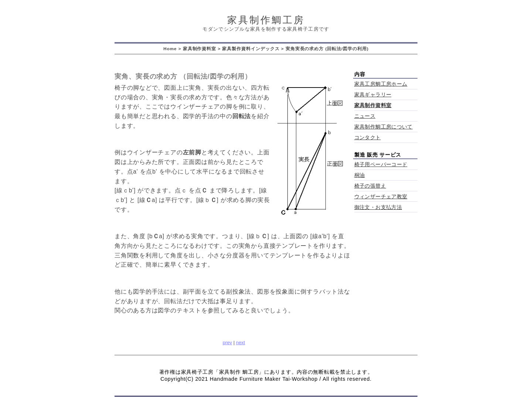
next (241, 343)
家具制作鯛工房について (383, 127)
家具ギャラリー (373, 95)
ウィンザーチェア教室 (381, 197)
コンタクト (368, 138)
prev (227, 343)
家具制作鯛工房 (266, 20)
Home (170, 49)
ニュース (365, 116)
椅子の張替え (370, 186)
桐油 (360, 175)
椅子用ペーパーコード (381, 165)
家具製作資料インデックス (251, 49)
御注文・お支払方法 (378, 207)
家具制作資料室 (200, 49)
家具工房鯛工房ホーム (381, 84)
